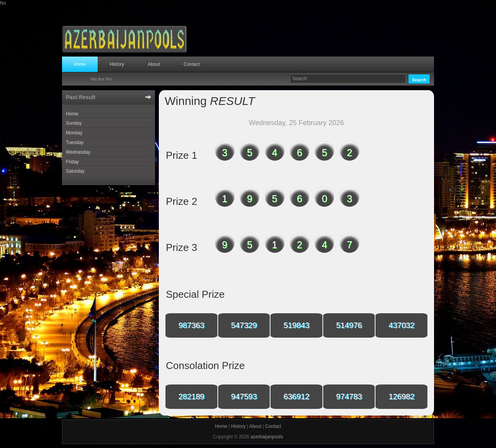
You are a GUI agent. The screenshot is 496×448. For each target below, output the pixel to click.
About (154, 64)
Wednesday (78, 152)
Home (80, 64)
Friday (72, 162)
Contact (192, 64)
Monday (74, 133)
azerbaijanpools (267, 437)
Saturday (75, 171)
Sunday (74, 123)
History (117, 64)
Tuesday (75, 142)
